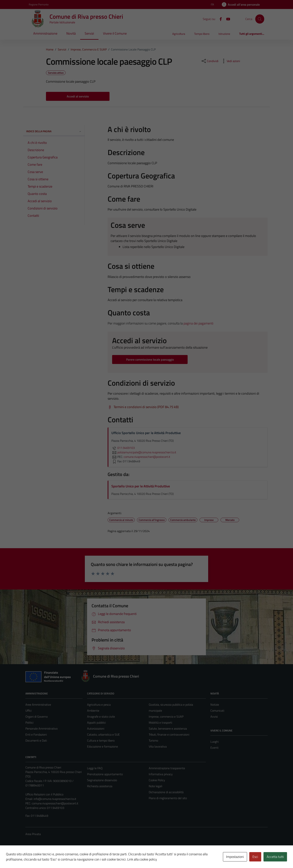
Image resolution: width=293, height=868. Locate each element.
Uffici (28, 711)
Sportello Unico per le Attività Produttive (141, 486)
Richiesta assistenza (100, 786)
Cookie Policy (157, 780)
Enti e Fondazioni (36, 734)
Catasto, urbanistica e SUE (103, 734)
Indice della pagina (54, 131)
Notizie (215, 705)
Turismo (153, 740)
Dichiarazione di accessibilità (166, 792)
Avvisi (214, 717)
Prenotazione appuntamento (105, 774)
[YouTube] (227, 19)
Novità (71, 33)
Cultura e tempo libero (101, 740)
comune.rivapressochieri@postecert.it (55, 803)
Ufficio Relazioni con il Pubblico (44, 794)
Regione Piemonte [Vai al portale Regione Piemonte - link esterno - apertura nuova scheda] (39, 4)
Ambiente (93, 711)
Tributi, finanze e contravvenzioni (169, 734)
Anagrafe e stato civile (101, 717)
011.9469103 (123, 448)
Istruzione (224, 34)
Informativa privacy (161, 774)
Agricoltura (179, 34)
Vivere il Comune (115, 33)
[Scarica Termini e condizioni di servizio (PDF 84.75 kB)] (143, 407)
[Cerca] (260, 19)
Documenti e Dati (36, 740)
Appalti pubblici (96, 722)
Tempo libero (202, 34)
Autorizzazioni (96, 728)
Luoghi (215, 742)
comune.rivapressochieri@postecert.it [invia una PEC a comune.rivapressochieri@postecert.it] (147, 457)
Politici (29, 722)
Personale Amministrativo (41, 728)
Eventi (214, 748)
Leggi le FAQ (95, 768)
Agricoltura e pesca (99, 705)
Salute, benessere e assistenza (168, 728)
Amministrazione (45, 33)
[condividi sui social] (210, 61)
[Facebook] (219, 19)
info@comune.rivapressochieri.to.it (55, 799)
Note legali (155, 786)
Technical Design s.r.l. (51, 857)
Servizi (89, 33)
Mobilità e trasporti (160, 722)
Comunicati (217, 711)
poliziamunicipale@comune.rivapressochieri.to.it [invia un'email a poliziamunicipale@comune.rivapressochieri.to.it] (144, 452)
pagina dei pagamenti (198, 323)
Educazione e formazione (102, 746)
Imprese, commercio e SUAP (166, 717)
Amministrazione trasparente (167, 768)
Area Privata (33, 834)
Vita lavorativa (158, 746)
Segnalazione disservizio (102, 780)
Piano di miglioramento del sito (168, 798)
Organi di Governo (37, 717)
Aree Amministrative (38, 705)
